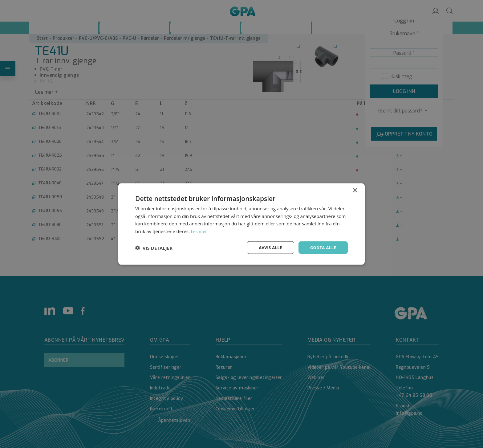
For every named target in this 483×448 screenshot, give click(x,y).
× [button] (355, 190)
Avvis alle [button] (268, 247)
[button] (154, 248)
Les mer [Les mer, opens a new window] (200, 231)
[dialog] (241, 224)
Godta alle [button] (322, 247)
